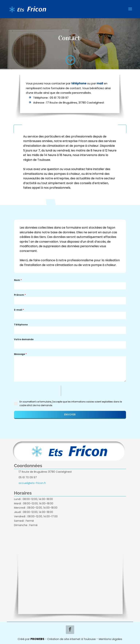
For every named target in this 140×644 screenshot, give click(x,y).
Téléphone (21, 325)
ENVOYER (70, 415)
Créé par (31, 639)
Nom (18, 280)
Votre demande (24, 339)
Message (20, 354)
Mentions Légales (110, 639)
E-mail (19, 310)
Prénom (20, 295)
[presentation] (37, 391)
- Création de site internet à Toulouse (70, 639)
